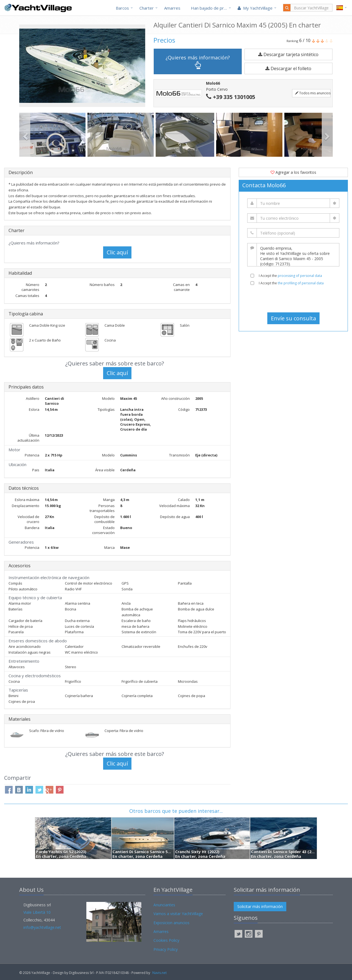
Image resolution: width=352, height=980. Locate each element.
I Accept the (290, 276)
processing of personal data (300, 276)
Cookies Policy (166, 940)
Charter (147, 8)
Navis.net (159, 973)
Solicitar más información (260, 906)
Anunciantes (164, 905)
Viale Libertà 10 (37, 912)
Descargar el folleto (288, 68)
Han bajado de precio (211, 8)
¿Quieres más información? (198, 62)
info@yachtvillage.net (42, 927)
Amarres (172, 8)
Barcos (122, 8)
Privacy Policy (166, 949)
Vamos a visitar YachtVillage (178, 914)
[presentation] (293, 299)
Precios (164, 40)
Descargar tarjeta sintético (288, 54)
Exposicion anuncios (171, 923)
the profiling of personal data (301, 283)
